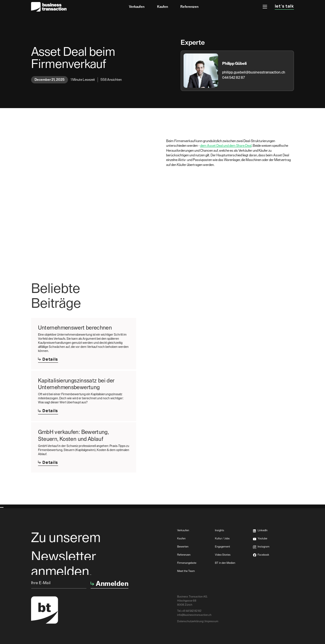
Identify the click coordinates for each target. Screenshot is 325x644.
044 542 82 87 (234, 78)
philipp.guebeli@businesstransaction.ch (254, 72)
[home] (49, 7)
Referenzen (189, 7)
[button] (265, 7)
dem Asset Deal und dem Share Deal (226, 146)
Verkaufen (137, 7)
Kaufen (162, 7)
